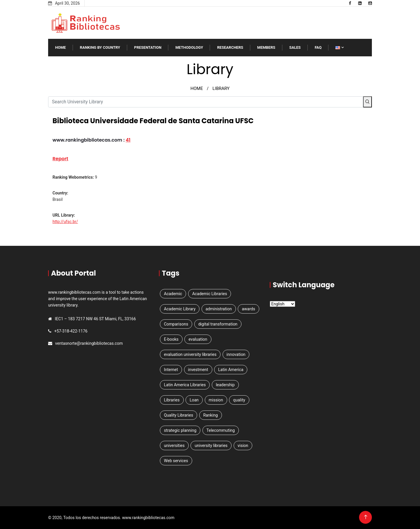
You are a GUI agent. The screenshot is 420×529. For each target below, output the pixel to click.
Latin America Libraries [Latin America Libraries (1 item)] (185, 385)
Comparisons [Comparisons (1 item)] (176, 324)
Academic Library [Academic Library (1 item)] (180, 309)
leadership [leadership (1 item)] (225, 385)
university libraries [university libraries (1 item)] (211, 446)
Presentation (148, 47)
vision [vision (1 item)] (243, 446)
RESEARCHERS (230, 47)
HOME (197, 88)
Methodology (189, 47)
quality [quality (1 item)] (239, 400)
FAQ (318, 47)
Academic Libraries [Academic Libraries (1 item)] (210, 294)
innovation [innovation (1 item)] (236, 354)
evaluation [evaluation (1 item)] (198, 339)
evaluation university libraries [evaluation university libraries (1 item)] (190, 354)
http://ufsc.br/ (65, 222)
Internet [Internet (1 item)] (171, 370)
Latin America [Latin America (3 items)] (231, 370)
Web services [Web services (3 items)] (176, 461)
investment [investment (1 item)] (198, 370)
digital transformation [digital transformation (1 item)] (218, 324)
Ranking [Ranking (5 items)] (211, 415)
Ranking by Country (100, 47)
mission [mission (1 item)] (216, 400)
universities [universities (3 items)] (174, 446)
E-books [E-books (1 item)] (171, 339)
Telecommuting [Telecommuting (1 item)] (221, 430)
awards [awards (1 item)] (249, 309)
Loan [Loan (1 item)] (194, 400)
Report (60, 159)
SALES (295, 47)
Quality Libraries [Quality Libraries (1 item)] (178, 415)
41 (128, 140)
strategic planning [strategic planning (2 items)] (180, 430)
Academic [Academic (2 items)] (173, 294)
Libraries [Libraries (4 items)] (172, 400)
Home (61, 47)
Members (266, 47)
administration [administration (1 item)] (219, 309)
